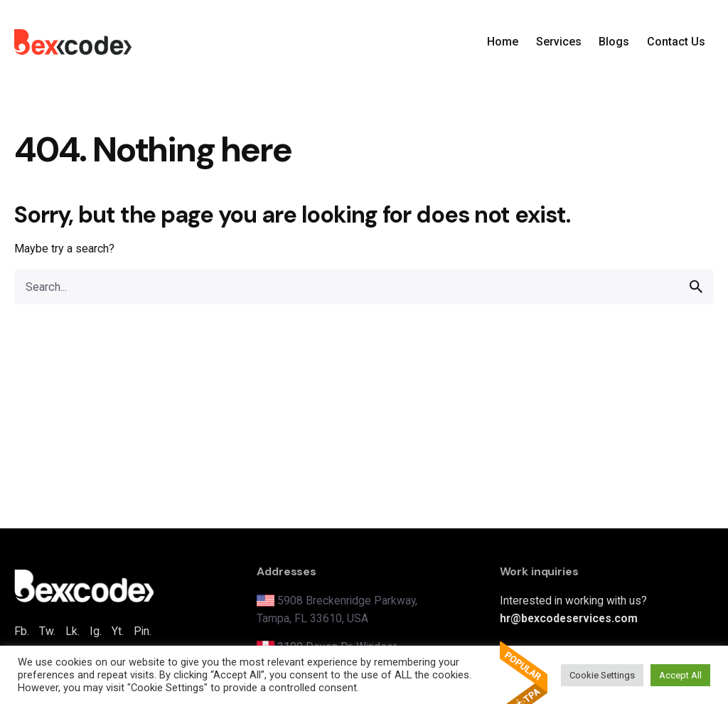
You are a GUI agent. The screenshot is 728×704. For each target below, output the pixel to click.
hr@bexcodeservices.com (569, 618)
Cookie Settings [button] (602, 675)
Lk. (73, 631)
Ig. (96, 631)
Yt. (118, 631)
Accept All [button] (680, 675)
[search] (696, 287)
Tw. (47, 631)
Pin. (143, 631)
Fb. (22, 631)
